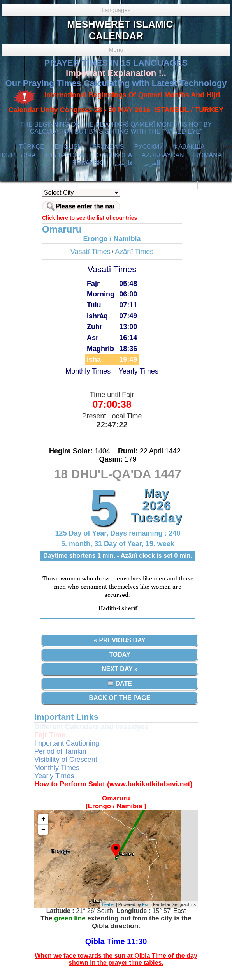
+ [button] (43, 819)
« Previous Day (120, 640)
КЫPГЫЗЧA (18, 155)
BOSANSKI (88, 163)
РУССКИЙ (149, 147)
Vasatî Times (91, 252)
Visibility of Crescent (66, 760)
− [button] (43, 830)
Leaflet (108, 904)
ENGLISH (68, 147)
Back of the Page (120, 698)
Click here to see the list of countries (90, 218)
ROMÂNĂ (208, 155)
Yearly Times (139, 371)
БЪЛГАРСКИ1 (66, 155)
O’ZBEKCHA (114, 155)
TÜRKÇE (32, 147)
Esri (146, 904)
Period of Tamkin (60, 751)
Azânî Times (134, 252)
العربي (152, 163)
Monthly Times (88, 371)
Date (120, 683)
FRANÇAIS (108, 147)
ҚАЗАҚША (190, 147)
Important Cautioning (67, 743)
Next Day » (120, 669)
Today (120, 655)
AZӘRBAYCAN (163, 155)
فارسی (124, 163)
